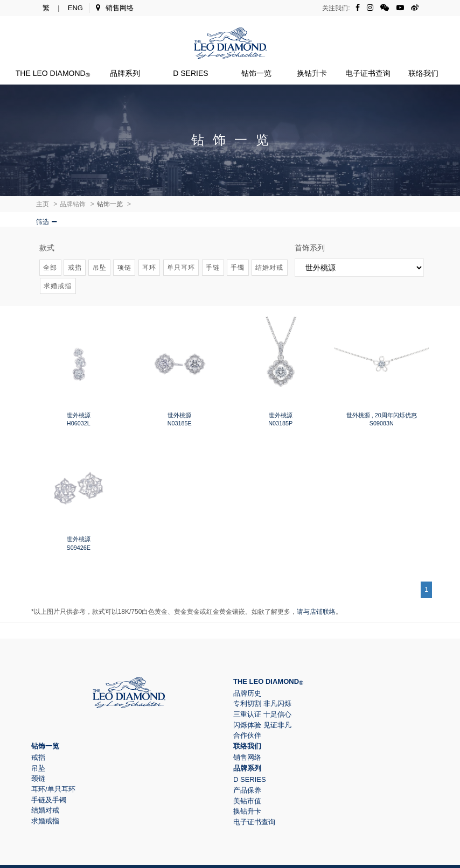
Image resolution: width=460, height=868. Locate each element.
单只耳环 (181, 268)
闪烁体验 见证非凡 (262, 725)
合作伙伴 (247, 735)
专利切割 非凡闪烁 (262, 703)
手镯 (238, 268)
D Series (190, 73)
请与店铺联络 (316, 612)
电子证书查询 (368, 73)
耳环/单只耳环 (53, 789)
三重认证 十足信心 (262, 714)
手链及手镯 (49, 800)
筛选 (43, 222)
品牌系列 (125, 73)
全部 (50, 268)
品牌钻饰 (73, 204)
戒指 (75, 268)
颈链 (38, 778)
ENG (75, 8)
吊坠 (100, 268)
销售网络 (115, 8)
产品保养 (247, 790)
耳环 (149, 268)
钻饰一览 (256, 73)
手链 (213, 268)
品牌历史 (247, 693)
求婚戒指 (58, 286)
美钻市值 (247, 801)
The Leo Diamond (53, 73)
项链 (124, 268)
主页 (43, 204)
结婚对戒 (269, 268)
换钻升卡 (312, 73)
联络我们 (423, 73)
